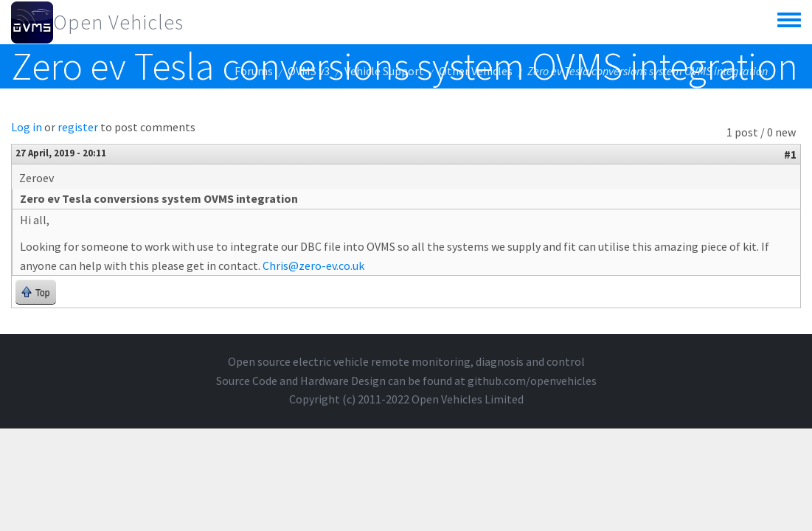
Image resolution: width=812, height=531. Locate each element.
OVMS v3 (309, 71)
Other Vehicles (476, 71)
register (78, 127)
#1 (790, 154)
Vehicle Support (384, 71)
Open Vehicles (118, 22)
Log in (27, 127)
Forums (254, 71)
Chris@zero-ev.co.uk (313, 265)
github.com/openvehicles (532, 381)
